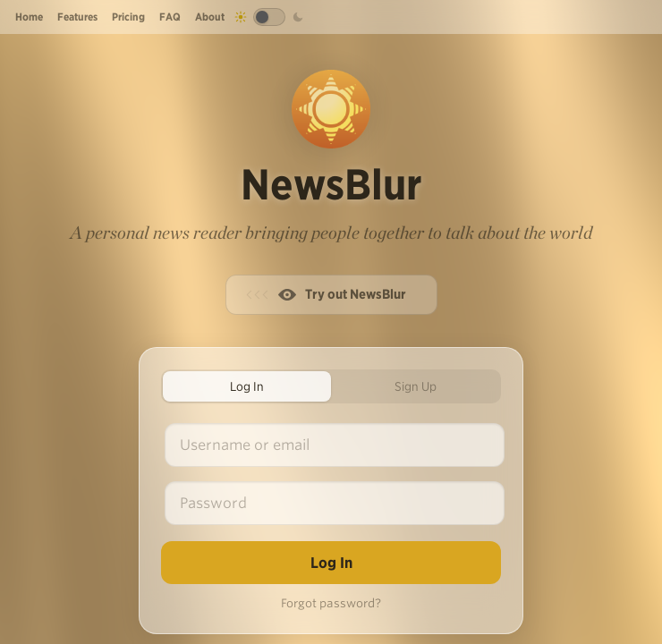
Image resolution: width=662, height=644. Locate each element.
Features (77, 17)
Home (29, 17)
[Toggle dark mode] (269, 17)
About (210, 17)
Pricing (128, 17)
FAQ (170, 17)
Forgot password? (331, 603)
